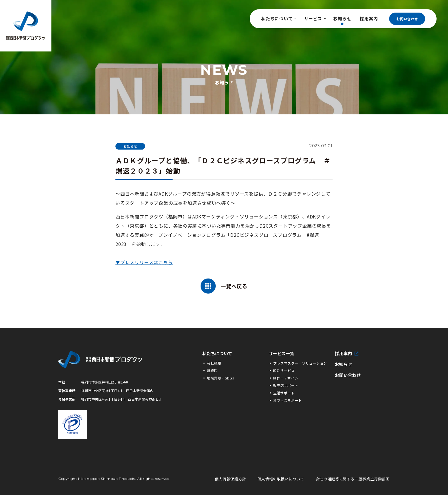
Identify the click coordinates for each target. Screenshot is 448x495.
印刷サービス (284, 370)
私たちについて (278, 18)
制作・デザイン (286, 378)
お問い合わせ (407, 19)
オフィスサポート (288, 400)
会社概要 (214, 363)
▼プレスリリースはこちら (144, 262)
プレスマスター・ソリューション (300, 363)
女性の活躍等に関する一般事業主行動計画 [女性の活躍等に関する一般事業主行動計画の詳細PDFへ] (353, 479)
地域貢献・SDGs (220, 378)
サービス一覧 (281, 353)
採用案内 (369, 18)
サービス (314, 18)
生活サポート (284, 393)
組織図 (212, 370)
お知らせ (342, 18)
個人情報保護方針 (230, 479)
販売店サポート (286, 385)
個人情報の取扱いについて (281, 479)
